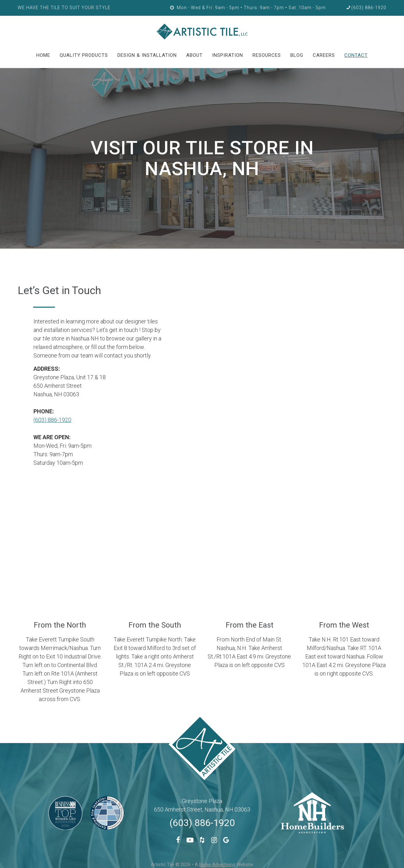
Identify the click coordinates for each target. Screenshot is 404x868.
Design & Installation (147, 55)
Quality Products (84, 55)
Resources (267, 55)
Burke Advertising (217, 864)
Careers (324, 55)
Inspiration (228, 55)
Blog (297, 55)
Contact (356, 55)
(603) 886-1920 (52, 420)
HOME (43, 55)
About (194, 55)
